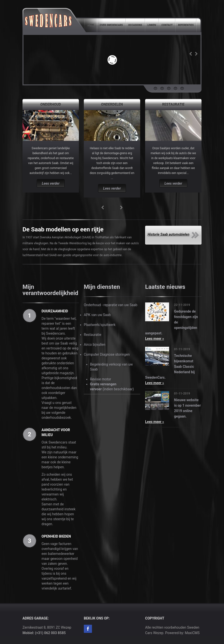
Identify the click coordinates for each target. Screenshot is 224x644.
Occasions (135, 25)
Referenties (186, 25)
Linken (152, 25)
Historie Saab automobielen (168, 234)
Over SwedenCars (111, 25)
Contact (167, 25)
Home (91, 25)
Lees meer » (155, 339)
